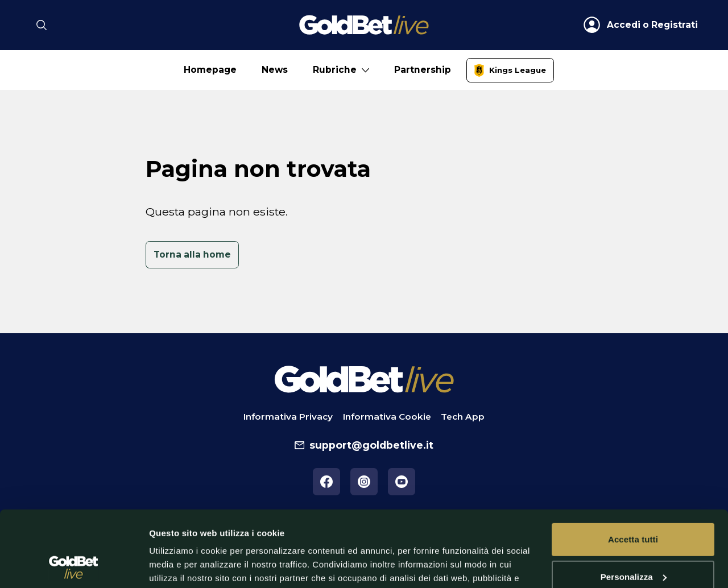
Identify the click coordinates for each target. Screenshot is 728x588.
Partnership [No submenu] (423, 70)
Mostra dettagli (180, 566)
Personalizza (634, 505)
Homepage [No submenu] (210, 70)
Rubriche (335, 70)
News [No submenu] (275, 70)
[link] (510, 70)
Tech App (463, 417)
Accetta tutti (633, 468)
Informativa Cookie (387, 417)
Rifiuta (633, 543)
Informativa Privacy (288, 417)
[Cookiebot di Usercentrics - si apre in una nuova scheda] (74, 566)
